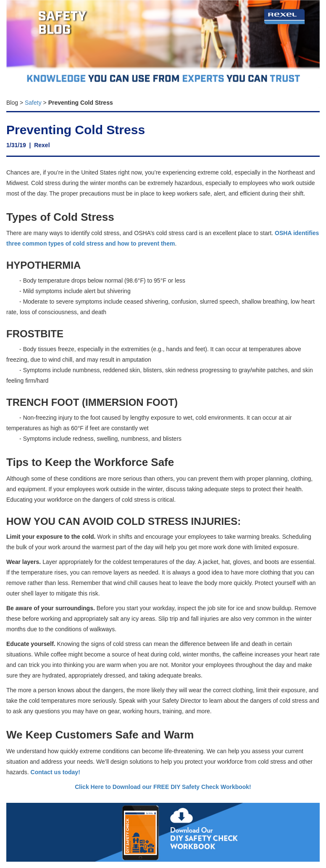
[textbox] (163, 101)
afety (35, 103)
